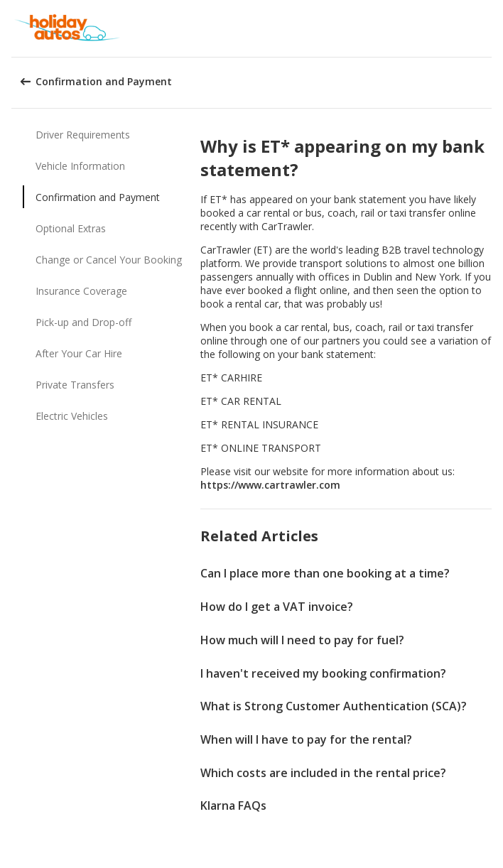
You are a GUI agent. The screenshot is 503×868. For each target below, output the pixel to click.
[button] (487, 28)
